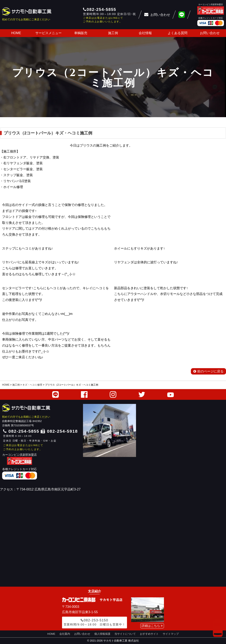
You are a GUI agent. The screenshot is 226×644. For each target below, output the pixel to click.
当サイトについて (125, 634)
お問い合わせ (210, 33)
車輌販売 (81, 33)
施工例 (113, 33)
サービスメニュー (48, 33)
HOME (16, 33)
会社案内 (65, 634)
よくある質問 (178, 33)
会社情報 (145, 33)
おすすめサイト (149, 634)
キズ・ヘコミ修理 (32, 385)
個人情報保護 (102, 634)
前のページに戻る (208, 371)
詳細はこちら (152, 626)
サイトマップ (171, 634)
